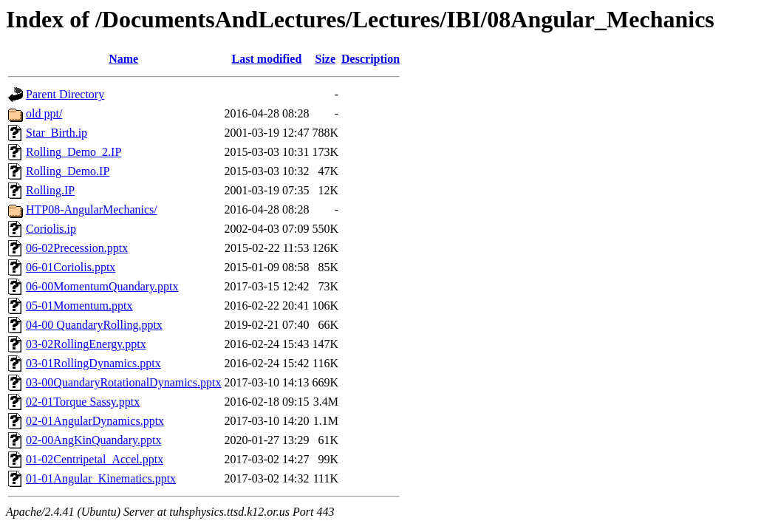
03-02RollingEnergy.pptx (86, 344)
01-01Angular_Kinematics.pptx (101, 478)
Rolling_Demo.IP (68, 171)
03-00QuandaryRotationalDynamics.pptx (123, 382)
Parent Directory (65, 94)
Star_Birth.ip (57, 133)
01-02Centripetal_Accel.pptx (95, 459)
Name (123, 59)
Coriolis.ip (51, 229)
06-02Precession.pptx (77, 248)
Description (371, 59)
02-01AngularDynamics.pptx (95, 421)
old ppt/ (44, 113)
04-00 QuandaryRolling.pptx (94, 325)
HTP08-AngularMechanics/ (92, 209)
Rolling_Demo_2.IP (74, 152)
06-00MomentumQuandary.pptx (102, 286)
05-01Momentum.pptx (79, 306)
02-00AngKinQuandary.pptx (93, 440)
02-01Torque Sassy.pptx (83, 402)
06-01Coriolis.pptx (71, 267)
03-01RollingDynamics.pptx (93, 363)
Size (326, 59)
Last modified (267, 59)
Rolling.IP (50, 190)
